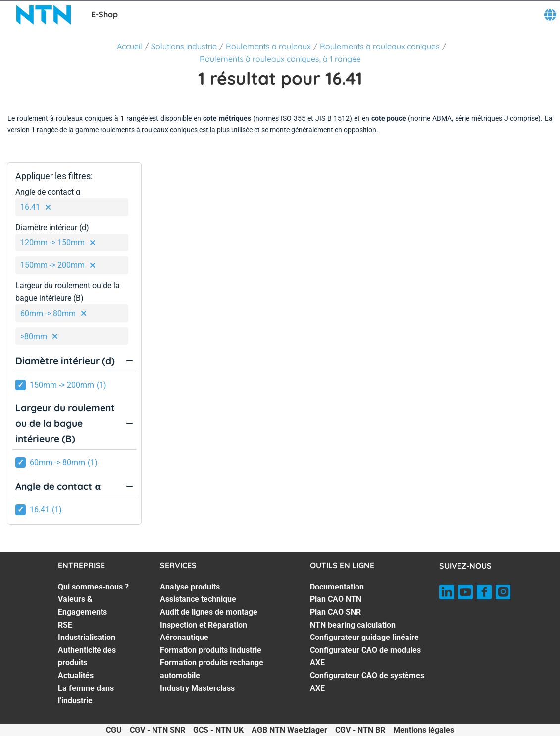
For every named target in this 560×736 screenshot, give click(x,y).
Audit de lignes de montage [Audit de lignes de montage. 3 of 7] (209, 612)
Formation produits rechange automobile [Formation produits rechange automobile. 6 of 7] (212, 669)
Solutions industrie (184, 46)
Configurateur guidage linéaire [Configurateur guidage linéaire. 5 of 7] (364, 637)
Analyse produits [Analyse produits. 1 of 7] (190, 587)
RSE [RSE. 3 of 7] (65, 625)
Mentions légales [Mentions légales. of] (424, 730)
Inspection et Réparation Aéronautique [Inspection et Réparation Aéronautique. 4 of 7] (204, 631)
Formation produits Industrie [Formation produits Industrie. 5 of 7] (211, 650)
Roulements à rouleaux (268, 46)
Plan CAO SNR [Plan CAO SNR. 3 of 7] (335, 612)
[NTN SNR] (44, 15)
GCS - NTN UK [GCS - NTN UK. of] (218, 730)
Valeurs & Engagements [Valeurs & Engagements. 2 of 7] (82, 606)
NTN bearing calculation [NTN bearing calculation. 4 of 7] (353, 625)
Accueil (129, 46)
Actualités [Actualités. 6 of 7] (76, 675)
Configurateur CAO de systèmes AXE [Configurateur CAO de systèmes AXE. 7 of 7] (367, 682)
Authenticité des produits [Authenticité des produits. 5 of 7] (87, 657)
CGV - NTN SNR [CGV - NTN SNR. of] (157, 730)
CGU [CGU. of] (114, 730)
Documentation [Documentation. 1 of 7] (337, 587)
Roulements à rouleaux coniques (380, 46)
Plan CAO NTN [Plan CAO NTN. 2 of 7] (336, 599)
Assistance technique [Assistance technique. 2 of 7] (198, 599)
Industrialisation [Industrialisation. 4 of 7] (87, 637)
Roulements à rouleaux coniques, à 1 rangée (280, 59)
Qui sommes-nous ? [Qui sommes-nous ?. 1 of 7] (93, 587)
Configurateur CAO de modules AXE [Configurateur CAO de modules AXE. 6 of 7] (365, 657)
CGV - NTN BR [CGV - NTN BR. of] (360, 730)
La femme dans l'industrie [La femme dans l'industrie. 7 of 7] (86, 695)
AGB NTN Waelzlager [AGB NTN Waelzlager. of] (289, 730)
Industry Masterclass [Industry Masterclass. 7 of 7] (197, 688)
